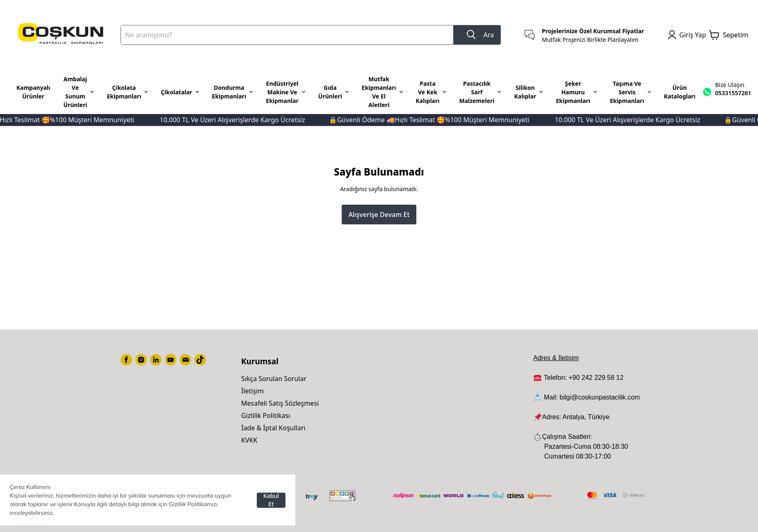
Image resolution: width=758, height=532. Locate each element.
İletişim (252, 391)
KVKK (249, 440)
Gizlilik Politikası (266, 416)
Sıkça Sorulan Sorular (274, 379)
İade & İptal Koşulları (273, 428)
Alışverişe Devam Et (379, 215)
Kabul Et (271, 500)
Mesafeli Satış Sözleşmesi (280, 403)
